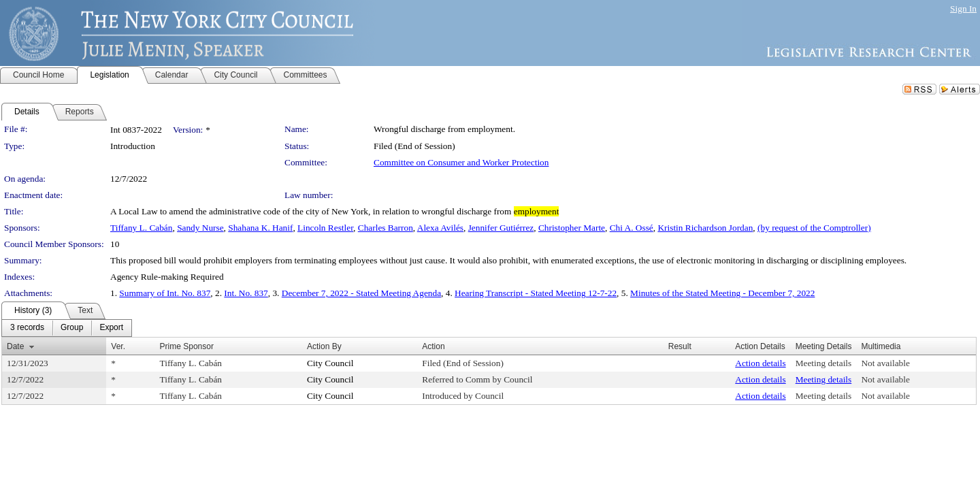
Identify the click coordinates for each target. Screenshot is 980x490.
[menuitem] (27, 328)
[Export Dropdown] (111, 328)
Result (680, 346)
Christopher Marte (572, 228)
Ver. (118, 346)
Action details (760, 363)
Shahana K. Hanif (260, 228)
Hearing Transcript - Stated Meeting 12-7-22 (536, 293)
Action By (324, 346)
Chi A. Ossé (632, 228)
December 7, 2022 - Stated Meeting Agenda (361, 293)
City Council (330, 363)
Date (15, 346)
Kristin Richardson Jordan (705, 228)
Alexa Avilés (440, 228)
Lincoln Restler (325, 228)
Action (433, 346)
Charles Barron (386, 228)
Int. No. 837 (246, 293)
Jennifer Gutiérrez (501, 228)
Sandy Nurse (200, 228)
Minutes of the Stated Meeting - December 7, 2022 (722, 293)
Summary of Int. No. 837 (165, 293)
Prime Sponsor (187, 346)
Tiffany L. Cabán (141, 228)
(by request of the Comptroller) (814, 228)
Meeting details (824, 363)
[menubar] (67, 328)
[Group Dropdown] (72, 328)
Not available (885, 363)
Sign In (963, 9)
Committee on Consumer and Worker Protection (461, 162)
